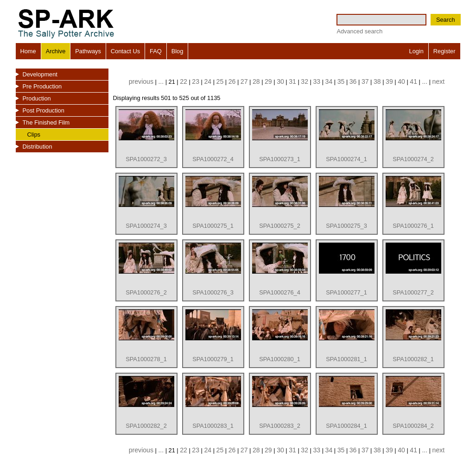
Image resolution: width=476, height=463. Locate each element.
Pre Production (42, 86)
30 (280, 81)
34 (329, 81)
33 (317, 81)
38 (377, 81)
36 (353, 81)
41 (413, 81)
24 (208, 81)
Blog (178, 51)
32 (305, 81)
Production (37, 98)
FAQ (156, 51)
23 (196, 81)
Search (446, 20)
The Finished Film (46, 122)
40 (401, 81)
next (439, 81)
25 (220, 81)
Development (40, 74)
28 (256, 81)
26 (232, 81)
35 (341, 81)
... (161, 81)
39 (389, 81)
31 (292, 81)
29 (268, 81)
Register (444, 51)
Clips (34, 135)
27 (244, 81)
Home (28, 51)
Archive (56, 51)
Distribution (38, 147)
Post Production (44, 110)
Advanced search (359, 31)
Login (416, 51)
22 (184, 81)
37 (365, 81)
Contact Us (125, 51)
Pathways (88, 51)
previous (141, 81)
